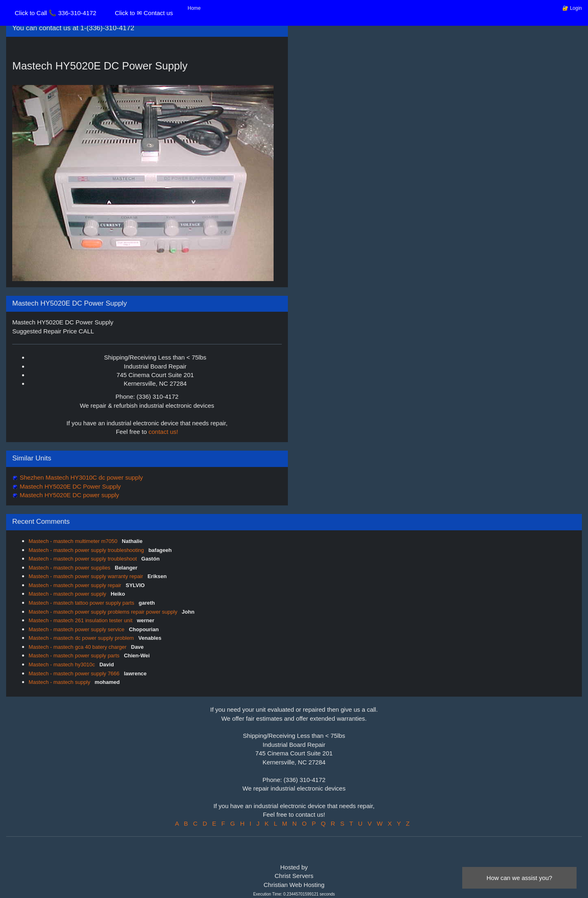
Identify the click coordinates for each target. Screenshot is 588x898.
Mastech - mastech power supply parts (75, 656)
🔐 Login (572, 8)
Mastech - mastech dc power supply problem (82, 638)
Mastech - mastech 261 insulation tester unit (81, 620)
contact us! (164, 432)
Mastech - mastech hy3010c (62, 665)
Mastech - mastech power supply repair (76, 585)
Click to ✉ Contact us (144, 13)
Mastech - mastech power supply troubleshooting (87, 550)
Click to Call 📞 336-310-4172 (56, 13)
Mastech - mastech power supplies (70, 568)
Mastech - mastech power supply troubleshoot (84, 559)
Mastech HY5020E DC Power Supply (69, 486)
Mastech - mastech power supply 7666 (75, 673)
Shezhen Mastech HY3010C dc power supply (80, 477)
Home (194, 8)
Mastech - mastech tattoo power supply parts (82, 603)
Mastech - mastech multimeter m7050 (74, 541)
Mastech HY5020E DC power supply (69, 495)
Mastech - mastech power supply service (77, 629)
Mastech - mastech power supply (68, 594)
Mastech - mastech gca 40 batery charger (78, 647)
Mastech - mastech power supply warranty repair (87, 576)
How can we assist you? (520, 878)
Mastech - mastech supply (60, 682)
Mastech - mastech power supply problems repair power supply (104, 612)
